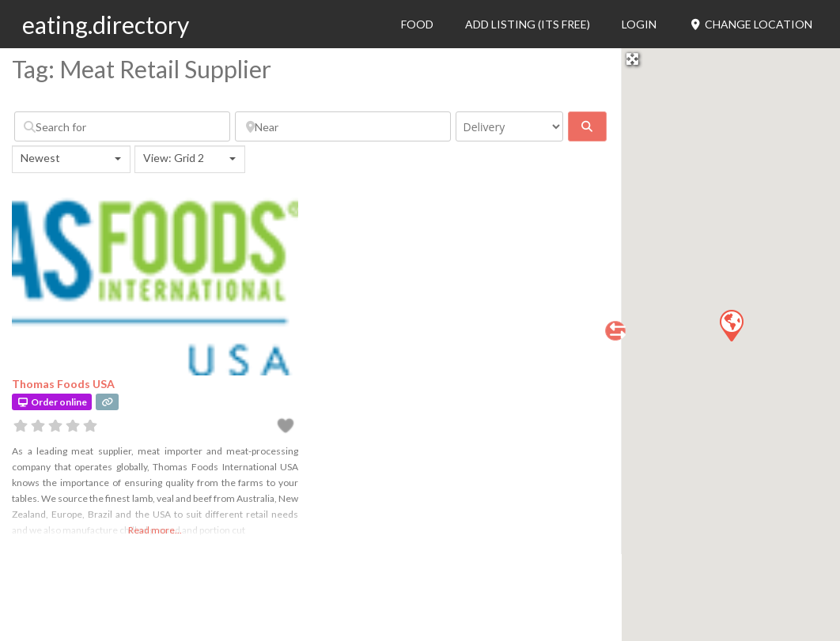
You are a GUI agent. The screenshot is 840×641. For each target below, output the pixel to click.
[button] (731, 325)
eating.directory (106, 25)
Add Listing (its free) (528, 24)
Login (639, 24)
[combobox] (71, 159)
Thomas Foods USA (63, 384)
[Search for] (122, 126)
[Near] (343, 126)
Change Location (750, 24)
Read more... (155, 530)
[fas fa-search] (587, 126)
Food (417, 24)
